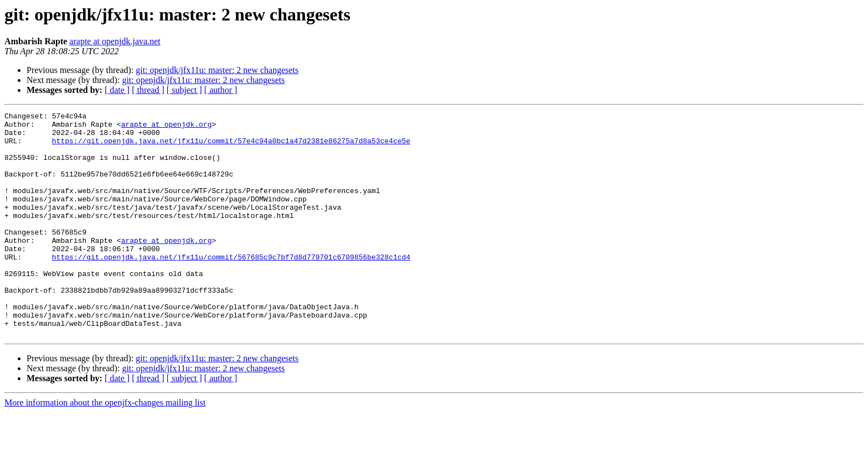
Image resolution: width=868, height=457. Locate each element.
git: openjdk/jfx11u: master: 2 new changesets (217, 70)
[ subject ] (184, 90)
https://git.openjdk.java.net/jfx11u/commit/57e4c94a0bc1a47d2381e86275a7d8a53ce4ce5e (231, 147)
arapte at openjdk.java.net (115, 41)
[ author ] (221, 90)
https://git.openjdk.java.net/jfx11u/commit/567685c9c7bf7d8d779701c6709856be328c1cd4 (231, 287)
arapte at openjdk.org (167, 127)
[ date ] (117, 90)
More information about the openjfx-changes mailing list (105, 447)
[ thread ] (148, 90)
